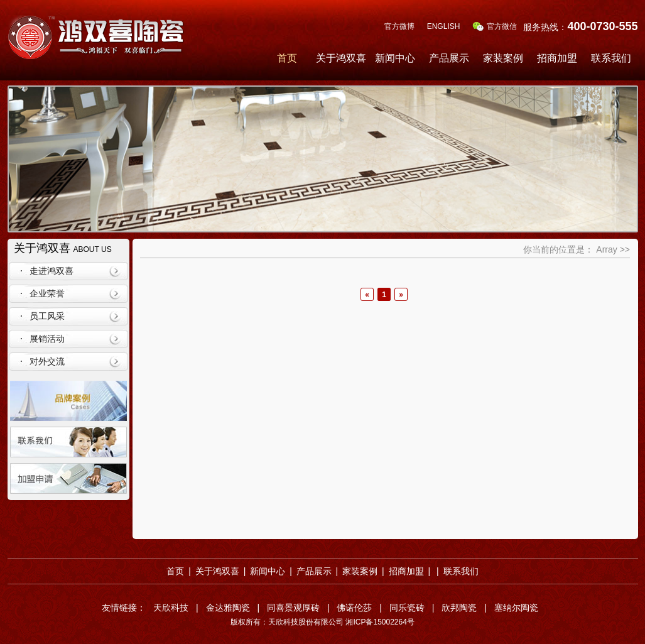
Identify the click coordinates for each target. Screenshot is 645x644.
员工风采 (47, 316)
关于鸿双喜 (341, 58)
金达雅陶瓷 (228, 608)
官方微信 (495, 26)
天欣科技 (171, 608)
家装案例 (503, 58)
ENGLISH (444, 26)
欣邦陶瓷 (459, 608)
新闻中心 (395, 58)
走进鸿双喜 (51, 271)
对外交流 (47, 361)
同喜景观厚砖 (293, 608)
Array (606, 249)
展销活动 (47, 339)
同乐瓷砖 (407, 608)
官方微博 (399, 26)
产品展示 (449, 58)
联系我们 (611, 58)
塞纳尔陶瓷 (516, 608)
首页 (287, 58)
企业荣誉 (47, 293)
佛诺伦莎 (354, 608)
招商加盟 (557, 58)
